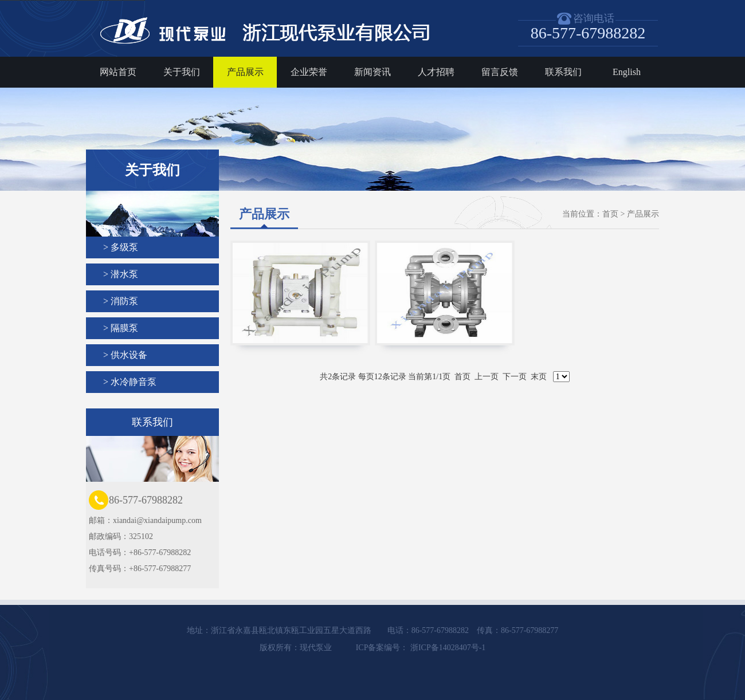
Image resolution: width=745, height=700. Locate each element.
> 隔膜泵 (121, 328)
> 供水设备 (125, 355)
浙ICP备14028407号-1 (447, 648)
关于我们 (182, 72)
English (627, 72)
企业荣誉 (309, 72)
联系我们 (563, 72)
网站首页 (118, 72)
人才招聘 (436, 72)
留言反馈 (500, 72)
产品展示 (245, 72)
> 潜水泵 (121, 274)
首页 (610, 214)
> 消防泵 (121, 301)
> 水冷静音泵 (130, 382)
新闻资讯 (372, 72)
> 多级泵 (121, 247)
